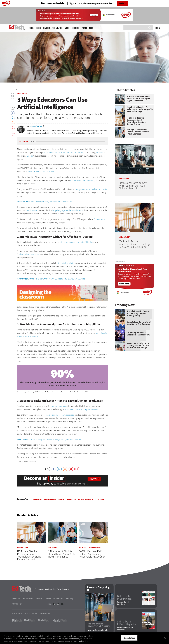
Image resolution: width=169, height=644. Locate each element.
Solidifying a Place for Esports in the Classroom (138, 334)
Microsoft (100, 153)
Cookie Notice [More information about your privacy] (83, 641)
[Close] (165, 638)
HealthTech (60, 620)
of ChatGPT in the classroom (82, 180)
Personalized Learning (54, 500)
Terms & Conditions (54, 599)
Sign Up (121, 3)
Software (19, 90)
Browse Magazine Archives (125, 629)
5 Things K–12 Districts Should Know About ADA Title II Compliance (138, 132)
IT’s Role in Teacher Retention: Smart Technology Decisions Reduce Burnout (136, 121)
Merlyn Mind (32, 210)
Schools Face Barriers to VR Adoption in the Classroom (139, 323)
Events (84, 28)
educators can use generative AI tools (76, 242)
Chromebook (99, 219)
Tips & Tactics (57, 28)
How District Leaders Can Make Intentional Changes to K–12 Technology (140, 109)
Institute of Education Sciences (41, 171)
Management (74, 500)
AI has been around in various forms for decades (64, 153)
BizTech (17, 620)
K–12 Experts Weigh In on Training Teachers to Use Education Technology (138, 345)
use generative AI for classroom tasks (91, 189)
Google (30, 156)
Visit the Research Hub (98, 630)
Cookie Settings (129, 638)
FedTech (30, 620)
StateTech (44, 620)
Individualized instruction (29, 254)
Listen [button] (25, 141)
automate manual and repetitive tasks (81, 409)
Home (13, 90)
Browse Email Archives (123, 603)
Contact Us (28, 599)
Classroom (36, 500)
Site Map (70, 599)
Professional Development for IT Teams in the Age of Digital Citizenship (139, 99)
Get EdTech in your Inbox (124, 598)
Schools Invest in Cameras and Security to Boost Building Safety (138, 313)
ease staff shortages (59, 406)
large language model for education (68, 210)
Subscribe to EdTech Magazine (127, 623)
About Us (16, 599)
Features (46, 28)
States (38, 28)
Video (67, 28)
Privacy (39, 599)
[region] (84, 638)
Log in (158, 28)
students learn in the (66, 263)
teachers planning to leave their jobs (58, 415)
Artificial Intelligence (93, 500)
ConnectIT (75, 28)
